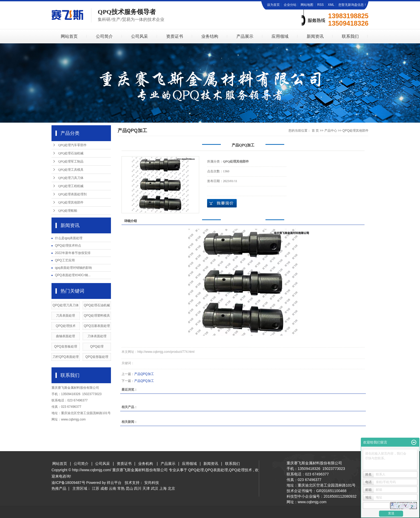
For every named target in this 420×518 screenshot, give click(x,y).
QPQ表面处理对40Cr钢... (73, 275)
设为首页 (273, 5)
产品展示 (245, 36)
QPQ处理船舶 (68, 211)
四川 (138, 488)
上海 (163, 488)
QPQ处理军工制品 (71, 161)
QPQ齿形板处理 (66, 346)
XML (331, 5)
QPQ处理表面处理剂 (72, 194)
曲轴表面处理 (66, 336)
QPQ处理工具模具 (71, 170)
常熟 (121, 488)
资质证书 (175, 36)
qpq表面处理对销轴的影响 (73, 268)
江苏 (96, 488)
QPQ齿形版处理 (97, 357)
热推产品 (59, 488)
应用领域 (280, 36)
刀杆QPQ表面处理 (66, 357)
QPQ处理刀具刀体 (71, 178)
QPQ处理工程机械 (71, 186)
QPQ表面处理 (216, 470)
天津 (146, 488)
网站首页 (69, 36)
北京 (171, 488)
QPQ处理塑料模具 (97, 316)
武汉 (155, 488)
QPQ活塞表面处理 (97, 326)
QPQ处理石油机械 (71, 153)
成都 (104, 488)
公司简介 (104, 36)
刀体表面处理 (97, 336)
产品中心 (331, 131)
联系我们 (350, 36)
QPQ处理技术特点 (68, 246)
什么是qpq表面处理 (69, 238)
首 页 (315, 131)
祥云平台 (114, 483)
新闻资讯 (315, 36)
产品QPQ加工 (144, 374)
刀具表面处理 (66, 316)
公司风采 (139, 36)
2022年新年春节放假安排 (73, 253)
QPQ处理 (97, 346)
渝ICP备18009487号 (68, 483)
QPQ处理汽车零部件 (72, 145)
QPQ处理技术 (66, 326)
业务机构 (146, 464)
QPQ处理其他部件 (71, 202)
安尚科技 (152, 483)
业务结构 (210, 36)
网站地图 (307, 5)
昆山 (129, 488)
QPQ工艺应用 (65, 260)
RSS (321, 5)
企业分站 (290, 5)
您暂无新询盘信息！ (353, 5)
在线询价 (222, 203)
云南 (113, 488)
